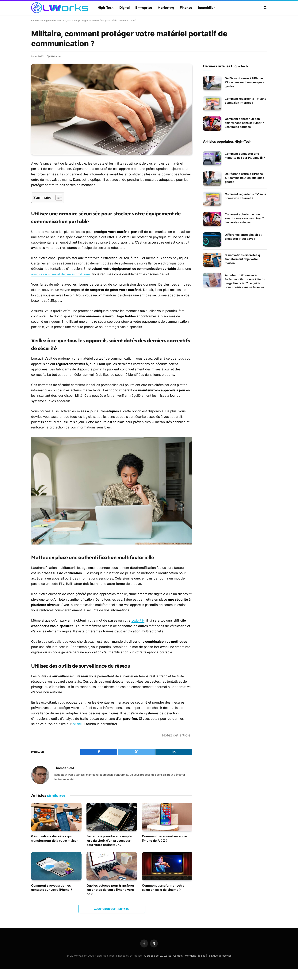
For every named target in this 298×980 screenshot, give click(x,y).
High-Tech (106, 8)
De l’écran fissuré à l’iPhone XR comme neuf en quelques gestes (244, 82)
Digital (124, 8)
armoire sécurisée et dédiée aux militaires (63, 274)
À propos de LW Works (158, 955)
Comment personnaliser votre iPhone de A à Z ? (164, 838)
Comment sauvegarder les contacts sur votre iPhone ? (52, 887)
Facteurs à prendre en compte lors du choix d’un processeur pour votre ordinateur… (109, 840)
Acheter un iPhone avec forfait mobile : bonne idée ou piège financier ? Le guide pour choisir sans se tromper (245, 281)
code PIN (138, 620)
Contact (178, 955)
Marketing (166, 8)
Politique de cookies (220, 955)
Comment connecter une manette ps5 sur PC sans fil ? (245, 156)
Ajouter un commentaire (112, 908)
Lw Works (36, 20)
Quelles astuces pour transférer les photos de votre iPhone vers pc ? (110, 889)
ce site (77, 724)
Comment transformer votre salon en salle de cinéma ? (163, 887)
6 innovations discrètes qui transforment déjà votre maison (55, 838)
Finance (186, 8)
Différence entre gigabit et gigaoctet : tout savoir (243, 237)
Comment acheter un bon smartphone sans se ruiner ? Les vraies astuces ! (244, 123)
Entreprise (144, 8)
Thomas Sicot (64, 767)
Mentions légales (195, 955)
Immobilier (207, 8)
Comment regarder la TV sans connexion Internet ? (245, 101)
